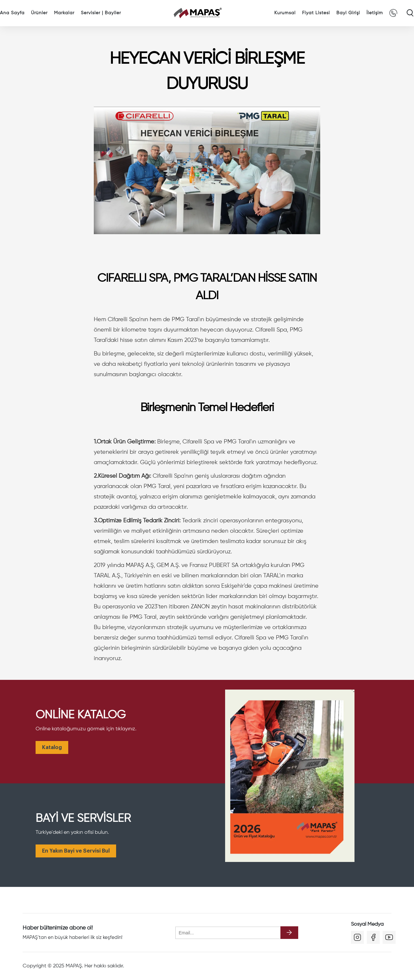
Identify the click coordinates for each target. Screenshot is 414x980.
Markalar (64, 13)
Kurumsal (285, 13)
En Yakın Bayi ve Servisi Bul (76, 851)
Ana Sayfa (12, 13)
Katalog (52, 747)
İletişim (375, 13)
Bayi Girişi (348, 13)
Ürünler (39, 13)
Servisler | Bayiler (101, 13)
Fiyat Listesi (316, 13)
